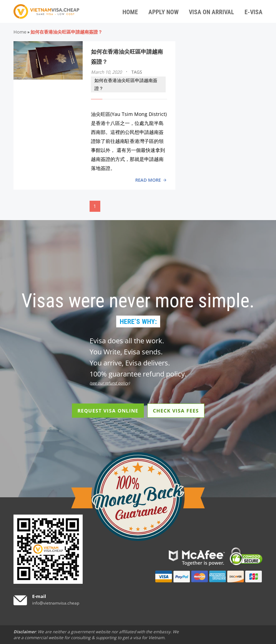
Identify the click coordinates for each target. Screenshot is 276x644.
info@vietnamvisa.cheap (56, 603)
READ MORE (148, 180)
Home (20, 32)
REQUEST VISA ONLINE (108, 411)
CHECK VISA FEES (176, 411)
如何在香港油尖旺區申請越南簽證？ (126, 84)
